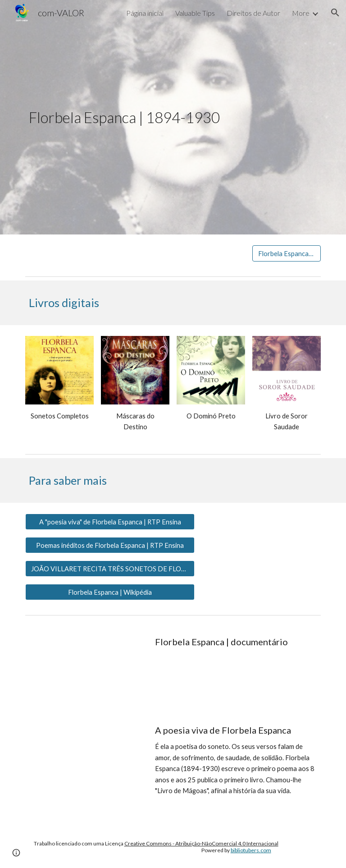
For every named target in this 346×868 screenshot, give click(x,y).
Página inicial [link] (145, 13)
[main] (173, 117)
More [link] (301, 13)
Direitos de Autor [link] (253, 13)
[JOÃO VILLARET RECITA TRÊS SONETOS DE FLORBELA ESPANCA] (110, 569)
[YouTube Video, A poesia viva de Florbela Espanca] (84, 752)
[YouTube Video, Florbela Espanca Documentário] (84, 663)
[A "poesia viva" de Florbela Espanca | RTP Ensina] (110, 522)
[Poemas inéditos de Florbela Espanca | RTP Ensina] (110, 545)
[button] (335, 13)
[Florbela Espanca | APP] (286, 253)
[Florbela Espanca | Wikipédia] (110, 592)
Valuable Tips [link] (195, 13)
